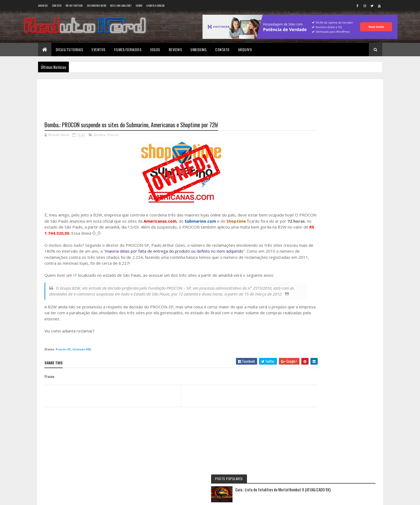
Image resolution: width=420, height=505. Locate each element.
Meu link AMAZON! (121, 5)
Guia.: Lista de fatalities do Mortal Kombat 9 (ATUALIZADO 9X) (347, 108)
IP (75, 276)
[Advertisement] (166, 97)
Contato (57, 5)
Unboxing (198, 49)
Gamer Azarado (155, 5)
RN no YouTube (74, 5)
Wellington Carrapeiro (327, 259)
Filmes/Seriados (128, 49)
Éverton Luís (319, 236)
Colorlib (65, 498)
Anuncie (43, 5)
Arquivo (245, 49)
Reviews (175, 49)
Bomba (100, 136)
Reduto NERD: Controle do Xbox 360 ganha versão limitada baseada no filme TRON (333, 225)
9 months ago (354, 226)
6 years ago (338, 271)
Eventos (99, 49)
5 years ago (338, 249)
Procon (113, 136)
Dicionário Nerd (97, 5)
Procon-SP (63, 356)
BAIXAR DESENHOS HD (327, 281)
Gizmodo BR (81, 356)
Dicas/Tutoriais (70, 49)
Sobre (139, 5)
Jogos (155, 49)
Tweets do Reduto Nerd (337, 334)
